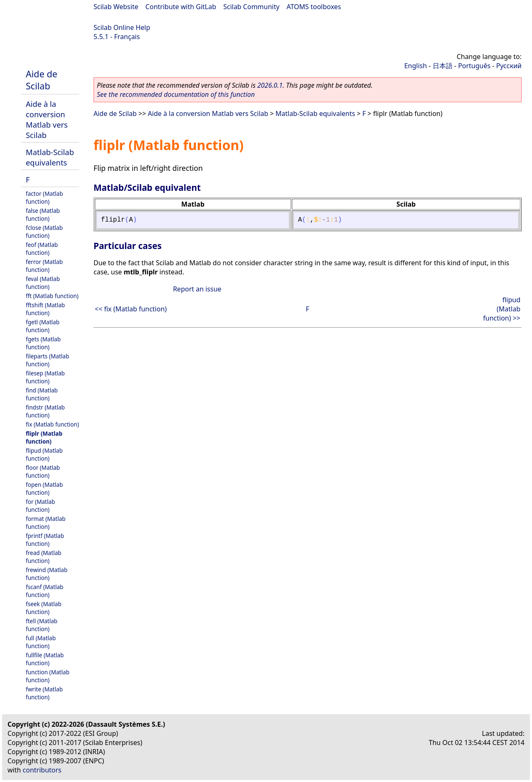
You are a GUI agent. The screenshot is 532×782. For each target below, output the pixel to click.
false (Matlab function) (43, 215)
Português (474, 66)
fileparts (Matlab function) (47, 360)
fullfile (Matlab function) (45, 659)
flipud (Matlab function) (44, 454)
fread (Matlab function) (44, 557)
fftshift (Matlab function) (45, 309)
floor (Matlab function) (43, 471)
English (416, 66)
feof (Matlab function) (42, 249)
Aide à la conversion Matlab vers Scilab (47, 119)
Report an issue (197, 289)
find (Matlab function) (42, 394)
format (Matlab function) (46, 523)
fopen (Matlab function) (44, 488)
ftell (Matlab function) (42, 625)
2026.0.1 (270, 85)
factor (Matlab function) (44, 197)
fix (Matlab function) (52, 424)
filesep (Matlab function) (45, 377)
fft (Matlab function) (52, 296)
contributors (42, 770)
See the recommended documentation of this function (176, 94)
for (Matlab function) (40, 506)
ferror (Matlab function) (44, 266)
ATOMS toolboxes (314, 7)
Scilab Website (116, 7)
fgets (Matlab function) (43, 343)
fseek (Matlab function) (44, 608)
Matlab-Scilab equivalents (50, 157)
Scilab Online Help (122, 27)
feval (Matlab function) (43, 283)
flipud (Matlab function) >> (502, 309)
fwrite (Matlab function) (44, 693)
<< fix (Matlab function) (131, 309)
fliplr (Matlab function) (44, 437)
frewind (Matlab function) (47, 574)
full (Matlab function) (41, 642)
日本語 (443, 66)
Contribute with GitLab (181, 7)
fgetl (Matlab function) (43, 326)
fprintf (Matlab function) (45, 540)
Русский (509, 66)
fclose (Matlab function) (44, 232)
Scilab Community (251, 7)
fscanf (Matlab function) (44, 591)
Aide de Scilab (42, 80)
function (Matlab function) (48, 676)
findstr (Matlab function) (45, 411)
